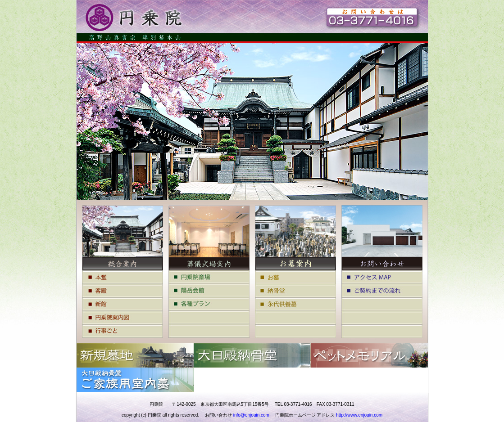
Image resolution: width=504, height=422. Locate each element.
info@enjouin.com (251, 415)
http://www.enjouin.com (359, 415)
